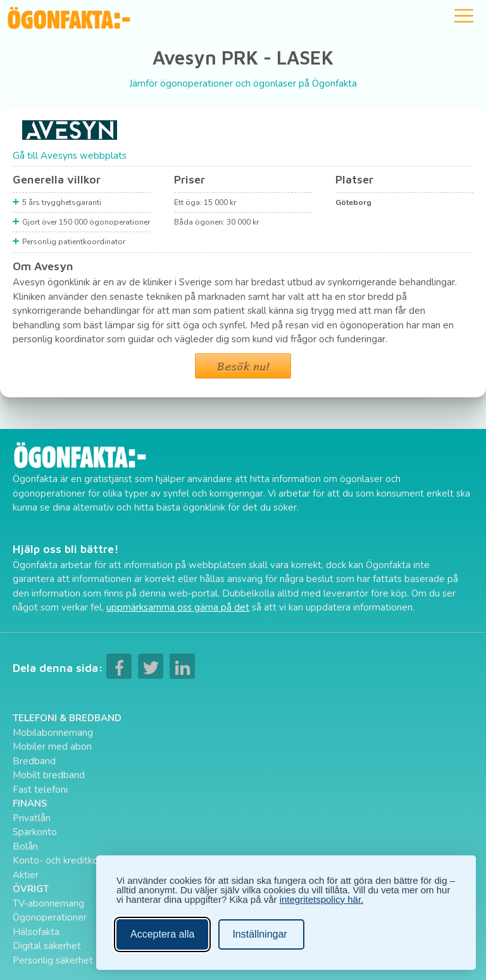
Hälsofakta (36, 932)
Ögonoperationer (50, 917)
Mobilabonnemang (53, 733)
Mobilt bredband (49, 775)
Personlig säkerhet (53, 960)
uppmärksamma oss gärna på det (178, 607)
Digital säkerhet (47, 946)
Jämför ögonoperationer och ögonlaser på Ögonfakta (243, 84)
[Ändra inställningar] (261, 934)
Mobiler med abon (52, 747)
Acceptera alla (162, 934)
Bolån (25, 847)
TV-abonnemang (48, 903)
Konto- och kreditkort (59, 860)
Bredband (34, 761)
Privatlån (32, 818)
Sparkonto (35, 832)
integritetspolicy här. (322, 899)
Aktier (26, 875)
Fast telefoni (40, 790)
